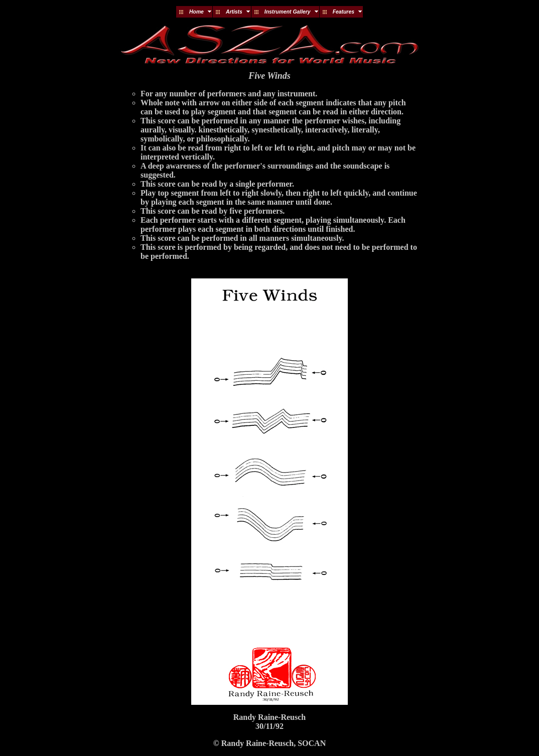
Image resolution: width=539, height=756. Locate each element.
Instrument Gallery (288, 12)
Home (196, 12)
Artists (234, 12)
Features (344, 12)
